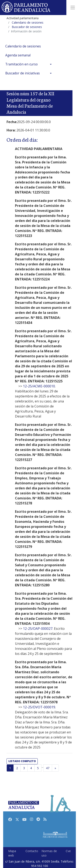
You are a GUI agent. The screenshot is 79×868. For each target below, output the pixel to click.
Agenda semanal (18, 55)
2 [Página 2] (17, 768)
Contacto (32, 851)
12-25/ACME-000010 (39, 386)
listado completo (22, 761)
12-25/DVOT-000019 (39, 707)
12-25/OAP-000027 (38, 629)
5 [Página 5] (38, 768)
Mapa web (12, 853)
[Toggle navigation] (73, 8)
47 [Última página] (48, 768)
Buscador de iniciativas (23, 73)
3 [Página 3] (24, 768)
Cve (68, 851)
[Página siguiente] (55, 768)
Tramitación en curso (21, 64)
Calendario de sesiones (23, 46)
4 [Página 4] (31, 768)
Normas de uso (49, 853)
